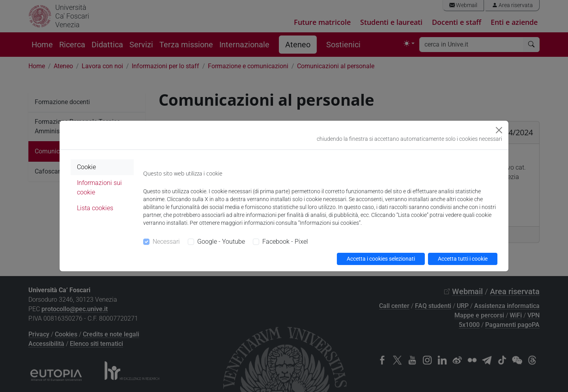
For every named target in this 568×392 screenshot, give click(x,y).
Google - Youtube (221, 242)
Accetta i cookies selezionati (381, 259)
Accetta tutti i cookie (463, 259)
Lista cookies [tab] (95, 208)
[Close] (499, 130)
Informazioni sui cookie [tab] (99, 188)
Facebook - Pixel (285, 242)
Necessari (166, 242)
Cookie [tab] (86, 167)
